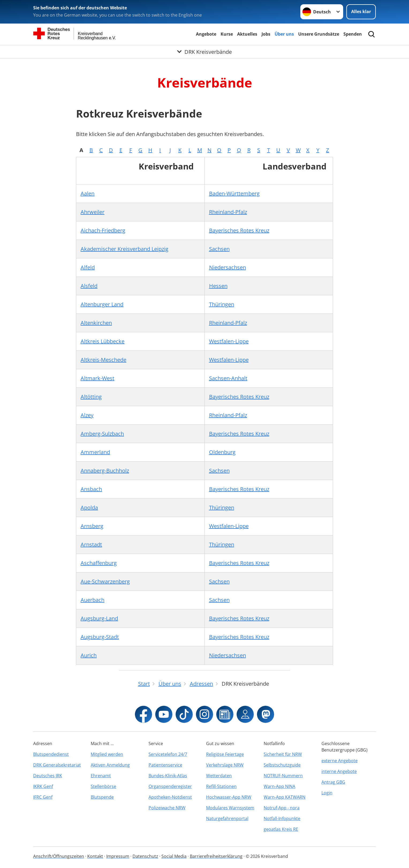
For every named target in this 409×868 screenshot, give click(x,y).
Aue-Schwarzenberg (105, 581)
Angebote (206, 34)
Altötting (91, 397)
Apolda (89, 507)
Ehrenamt (101, 776)
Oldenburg (222, 452)
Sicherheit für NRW (283, 754)
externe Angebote (340, 761)
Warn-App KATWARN (285, 797)
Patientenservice (165, 765)
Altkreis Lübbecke (103, 341)
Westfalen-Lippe (229, 341)
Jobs (266, 34)
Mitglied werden (107, 754)
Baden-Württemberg (234, 193)
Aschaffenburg (99, 563)
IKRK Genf (43, 786)
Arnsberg (92, 526)
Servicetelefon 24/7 (168, 754)
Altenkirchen (96, 323)
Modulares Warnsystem (230, 808)
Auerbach (92, 600)
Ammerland (95, 452)
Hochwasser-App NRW (229, 797)
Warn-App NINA (279, 786)
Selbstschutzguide (282, 765)
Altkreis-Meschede (103, 360)
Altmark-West (97, 378)
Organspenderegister (170, 786)
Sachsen (219, 249)
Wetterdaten (219, 776)
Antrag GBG (333, 782)
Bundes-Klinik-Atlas (168, 776)
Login (327, 793)
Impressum (118, 856)
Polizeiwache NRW (167, 808)
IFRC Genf (43, 797)
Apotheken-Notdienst (170, 797)
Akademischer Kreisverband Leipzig (124, 249)
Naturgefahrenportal (227, 818)
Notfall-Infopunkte (282, 818)
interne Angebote (339, 771)
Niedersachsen (228, 267)
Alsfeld (89, 286)
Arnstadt (91, 544)
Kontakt (95, 856)
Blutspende (102, 797)
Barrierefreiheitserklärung (216, 856)
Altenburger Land (102, 304)
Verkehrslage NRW (225, 765)
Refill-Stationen (221, 786)
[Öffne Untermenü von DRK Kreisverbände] (205, 52)
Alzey (87, 415)
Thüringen (222, 304)
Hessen (218, 286)
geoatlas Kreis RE (281, 829)
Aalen (88, 193)
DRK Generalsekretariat (57, 765)
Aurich (89, 655)
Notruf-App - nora (282, 808)
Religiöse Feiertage (225, 754)
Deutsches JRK (48, 776)
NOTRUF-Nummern (283, 776)
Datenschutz (145, 856)
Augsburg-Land (99, 618)
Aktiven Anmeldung (110, 765)
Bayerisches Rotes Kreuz (239, 230)
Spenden (353, 34)
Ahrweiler (92, 212)
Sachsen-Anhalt (228, 378)
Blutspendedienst (51, 754)
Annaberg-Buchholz (105, 471)
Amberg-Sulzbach (102, 434)
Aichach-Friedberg (103, 230)
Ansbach (91, 489)
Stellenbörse (103, 786)
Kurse (227, 34)
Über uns (284, 34)
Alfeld (88, 267)
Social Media (174, 856)
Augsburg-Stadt (100, 637)
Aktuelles (247, 34)
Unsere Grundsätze (319, 34)
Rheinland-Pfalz (228, 212)
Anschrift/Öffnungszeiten (59, 856)
